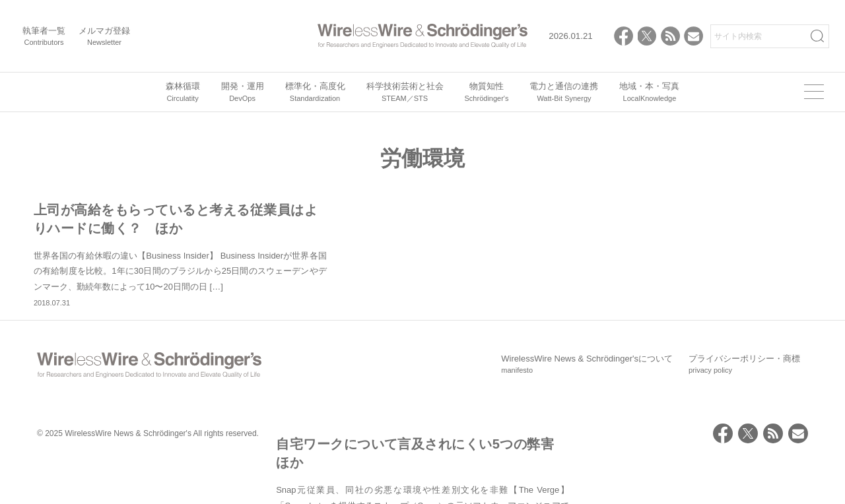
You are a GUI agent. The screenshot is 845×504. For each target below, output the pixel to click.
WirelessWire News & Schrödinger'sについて (587, 410)
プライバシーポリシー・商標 (744, 410)
